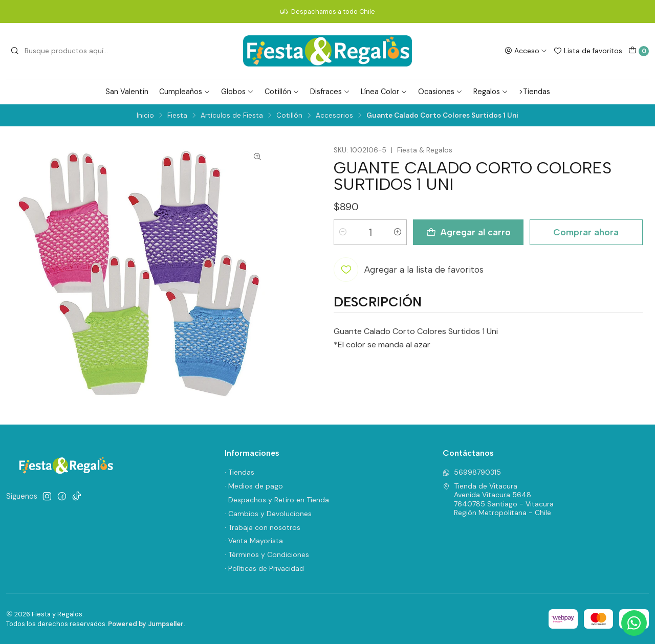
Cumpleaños (185, 92)
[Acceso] (526, 51)
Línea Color (384, 92)
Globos (237, 92)
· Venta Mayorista (254, 541)
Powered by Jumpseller (146, 624)
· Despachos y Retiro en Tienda (277, 500)
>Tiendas (534, 92)
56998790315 (472, 472)
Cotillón (282, 92)
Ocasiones (440, 92)
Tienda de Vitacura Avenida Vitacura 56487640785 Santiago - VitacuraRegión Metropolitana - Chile (498, 499)
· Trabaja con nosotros (263, 527)
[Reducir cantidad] (343, 232)
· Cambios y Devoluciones (268, 514)
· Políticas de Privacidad (264, 568)
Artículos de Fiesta (232, 116)
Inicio (145, 116)
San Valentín (127, 92)
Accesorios (334, 116)
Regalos (491, 92)
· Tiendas (239, 472)
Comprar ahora (586, 232)
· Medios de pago (254, 486)
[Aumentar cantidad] (398, 232)
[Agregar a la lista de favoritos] (409, 270)
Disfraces (330, 92)
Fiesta (177, 116)
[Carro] (639, 51)
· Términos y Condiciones (267, 554)
